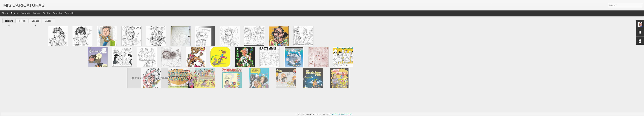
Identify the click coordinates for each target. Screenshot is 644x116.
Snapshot (58, 13)
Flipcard (15, 13)
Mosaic (37, 13)
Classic (5, 13)
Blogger (334, 114)
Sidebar (47, 13)
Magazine (26, 13)
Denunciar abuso (345, 114)
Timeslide (69, 13)
